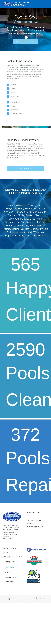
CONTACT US (9, 582)
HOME (6, 553)
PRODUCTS (10, 562)
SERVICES (10, 567)
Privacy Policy (41, 598)
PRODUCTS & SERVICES (13, 557)
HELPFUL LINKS (12, 578)
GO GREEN (10, 572)
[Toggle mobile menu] (47, 4)
